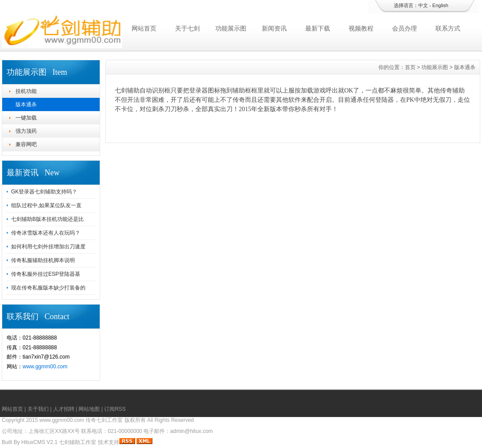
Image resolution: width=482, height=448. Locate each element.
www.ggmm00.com (45, 367)
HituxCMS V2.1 (39, 442)
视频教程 (361, 28)
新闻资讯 (274, 28)
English (440, 5)
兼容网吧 (26, 144)
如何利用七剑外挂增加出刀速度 (48, 247)
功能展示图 (231, 28)
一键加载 (26, 118)
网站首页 (144, 28)
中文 (423, 5)
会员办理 (404, 28)
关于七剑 (187, 28)
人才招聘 (64, 409)
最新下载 (318, 28)
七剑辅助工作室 (78, 442)
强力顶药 (26, 131)
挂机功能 (26, 91)
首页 (410, 67)
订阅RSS (115, 409)
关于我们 (38, 409)
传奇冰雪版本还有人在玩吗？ (46, 233)
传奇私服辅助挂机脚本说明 (43, 260)
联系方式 (448, 28)
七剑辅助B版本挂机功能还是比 (47, 219)
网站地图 (89, 409)
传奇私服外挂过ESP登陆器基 (46, 274)
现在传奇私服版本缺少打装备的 (48, 288)
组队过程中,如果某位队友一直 (46, 205)
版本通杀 (26, 104)
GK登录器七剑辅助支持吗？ (44, 192)
